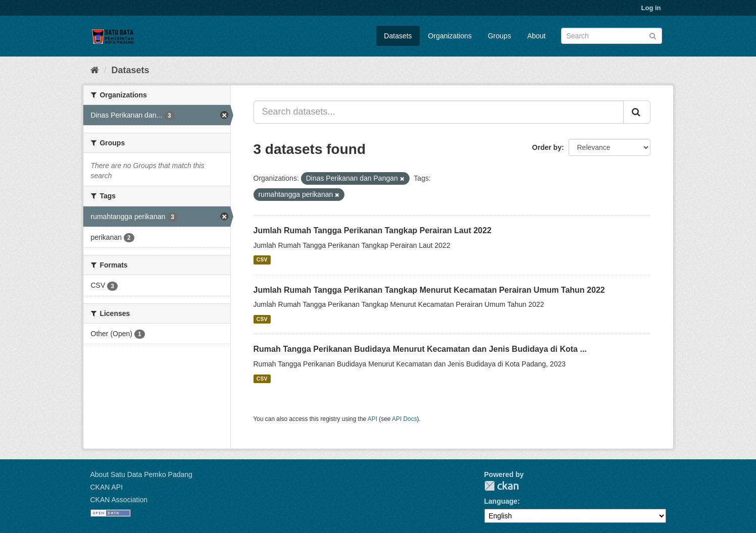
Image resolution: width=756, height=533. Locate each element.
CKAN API (107, 487)
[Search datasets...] (439, 112)
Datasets (398, 36)
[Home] (95, 70)
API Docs (405, 419)
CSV (262, 260)
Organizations (450, 36)
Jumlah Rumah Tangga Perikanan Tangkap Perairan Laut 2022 (373, 230)
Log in (651, 8)
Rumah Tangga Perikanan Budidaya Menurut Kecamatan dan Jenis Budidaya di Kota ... (420, 349)
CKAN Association (119, 500)
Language (501, 501)
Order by (547, 147)
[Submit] (653, 35)
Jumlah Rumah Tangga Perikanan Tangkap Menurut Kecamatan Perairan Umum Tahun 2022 (429, 290)
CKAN (501, 486)
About (537, 36)
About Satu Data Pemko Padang (141, 474)
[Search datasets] (612, 36)
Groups (499, 36)
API (372, 419)
